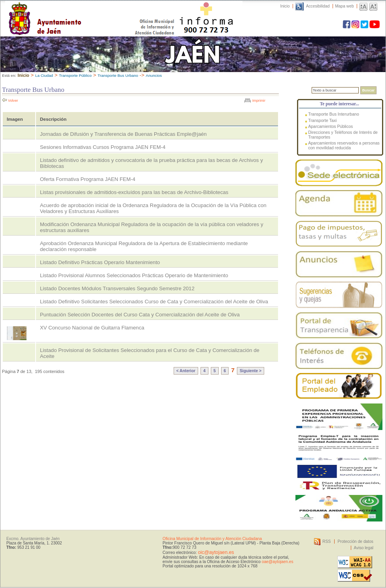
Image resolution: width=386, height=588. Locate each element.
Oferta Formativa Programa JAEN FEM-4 (88, 179)
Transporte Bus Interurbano (334, 114)
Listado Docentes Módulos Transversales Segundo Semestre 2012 (117, 288)
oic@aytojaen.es (216, 552)
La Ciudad (44, 75)
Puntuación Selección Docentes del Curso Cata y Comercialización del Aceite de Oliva (140, 315)
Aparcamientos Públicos (330, 126)
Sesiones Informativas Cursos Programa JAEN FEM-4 (103, 147)
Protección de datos (355, 541)
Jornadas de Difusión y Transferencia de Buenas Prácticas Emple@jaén (123, 134)
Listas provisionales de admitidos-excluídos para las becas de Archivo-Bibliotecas (134, 192)
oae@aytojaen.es (278, 562)
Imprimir (259, 101)
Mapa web (344, 6)
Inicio (285, 6)
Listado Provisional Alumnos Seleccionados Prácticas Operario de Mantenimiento (134, 275)
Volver (13, 101)
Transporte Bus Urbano (118, 75)
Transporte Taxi (322, 120)
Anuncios (154, 75)
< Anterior (186, 371)
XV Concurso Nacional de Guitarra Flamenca (92, 328)
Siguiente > (251, 371)
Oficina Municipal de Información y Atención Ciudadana (212, 539)
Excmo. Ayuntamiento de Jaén (33, 539)
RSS (326, 541)
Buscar (368, 90)
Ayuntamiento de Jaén (79, 11)
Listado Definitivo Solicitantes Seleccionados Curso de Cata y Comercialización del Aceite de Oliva (154, 302)
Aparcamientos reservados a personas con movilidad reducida (344, 145)
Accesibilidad (318, 6)
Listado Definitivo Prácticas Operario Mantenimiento (100, 262)
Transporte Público (75, 75)
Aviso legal (364, 548)
